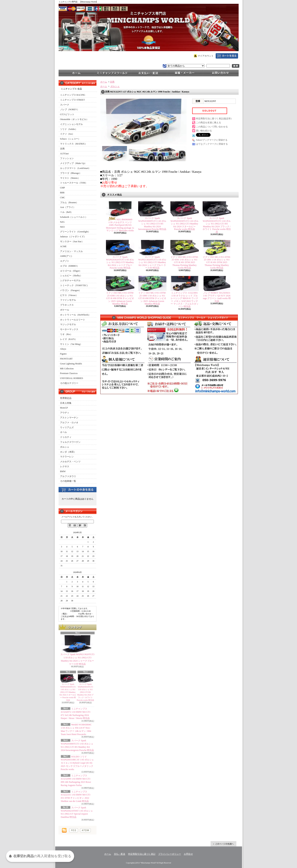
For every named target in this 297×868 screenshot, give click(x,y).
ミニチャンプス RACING (73, 95)
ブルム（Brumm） (69, 202)
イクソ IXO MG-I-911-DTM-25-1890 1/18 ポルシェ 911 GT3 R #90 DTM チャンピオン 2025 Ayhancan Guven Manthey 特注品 (152, 298)
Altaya (63, 349)
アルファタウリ (68, 476)
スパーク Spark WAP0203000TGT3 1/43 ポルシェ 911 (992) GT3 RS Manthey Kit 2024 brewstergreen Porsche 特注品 (152, 224)
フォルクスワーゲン (70, 442)
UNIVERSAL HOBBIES (72, 378)
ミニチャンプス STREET (72, 100)
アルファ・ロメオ (69, 423)
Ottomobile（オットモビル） (74, 119)
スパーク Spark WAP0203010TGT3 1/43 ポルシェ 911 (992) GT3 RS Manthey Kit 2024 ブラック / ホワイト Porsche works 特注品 (85, 692)
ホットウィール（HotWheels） (75, 315)
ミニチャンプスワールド (113, 73)
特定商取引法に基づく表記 (142, 854)
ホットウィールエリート (73, 320)
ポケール (65, 310)
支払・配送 (120, 854)
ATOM (85, 830)
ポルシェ (65, 447)
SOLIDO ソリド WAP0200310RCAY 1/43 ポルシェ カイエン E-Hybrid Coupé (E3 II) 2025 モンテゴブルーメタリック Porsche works (77, 763)
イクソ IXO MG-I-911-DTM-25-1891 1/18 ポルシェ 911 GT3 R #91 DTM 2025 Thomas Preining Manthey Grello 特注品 (217, 263)
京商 (62, 149)
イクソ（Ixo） (67, 134)
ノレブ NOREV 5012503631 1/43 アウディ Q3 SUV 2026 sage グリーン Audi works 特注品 (217, 297)
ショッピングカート (227, 56)
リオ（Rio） (66, 334)
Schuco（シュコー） (70, 139)
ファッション (67, 158)
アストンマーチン (69, 418)
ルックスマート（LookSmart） (75, 168)
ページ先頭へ (223, 844)
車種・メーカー (185, 73)
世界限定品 (66, 398)
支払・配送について (149, 73)
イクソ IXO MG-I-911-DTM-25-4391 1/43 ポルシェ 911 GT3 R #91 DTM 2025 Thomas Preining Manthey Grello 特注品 (185, 263)
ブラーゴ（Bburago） (71, 173)
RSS (74, 830)
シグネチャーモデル (70, 280)
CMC (63, 198)
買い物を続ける (204, 131)
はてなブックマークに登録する (212, 144)
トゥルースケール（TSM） (74, 183)
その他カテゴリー (69, 383)
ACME (63, 246)
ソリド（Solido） (69, 129)
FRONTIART (66, 359)
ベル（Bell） (67, 212)
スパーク (65, 105)
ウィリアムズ (67, 427)
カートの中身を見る (78, 489)
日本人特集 (66, 403)
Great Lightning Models (71, 364)
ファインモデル (68, 300)
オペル (63, 432)
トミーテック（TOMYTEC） (75, 285)
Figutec (63, 354)
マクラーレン (67, 457)
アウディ (65, 413)
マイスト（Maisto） (70, 178)
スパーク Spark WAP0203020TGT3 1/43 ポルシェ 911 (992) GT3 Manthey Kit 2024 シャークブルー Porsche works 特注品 (120, 263)
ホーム (77, 73)
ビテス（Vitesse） (69, 295)
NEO (62, 227)
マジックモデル (68, 324)
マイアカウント (206, 56)
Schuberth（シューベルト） (74, 217)
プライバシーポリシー (170, 854)
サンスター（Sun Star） (72, 241)
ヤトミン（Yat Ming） (71, 344)
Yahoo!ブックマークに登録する (212, 140)
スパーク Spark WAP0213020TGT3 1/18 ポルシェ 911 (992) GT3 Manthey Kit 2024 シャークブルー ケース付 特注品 (152, 263)
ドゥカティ (66, 437)
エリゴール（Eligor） (71, 271)
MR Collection (67, 369)
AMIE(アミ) (66, 256)
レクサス (65, 466)
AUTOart (64, 154)
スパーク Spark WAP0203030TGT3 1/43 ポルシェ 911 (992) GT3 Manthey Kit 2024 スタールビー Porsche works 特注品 (68, 692)
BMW (63, 471)
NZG (62, 222)
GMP (63, 188)
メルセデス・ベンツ (70, 462)
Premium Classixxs (69, 373)
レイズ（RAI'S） (69, 339)
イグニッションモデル (71, 124)
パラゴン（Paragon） (71, 290)
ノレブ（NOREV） (70, 109)
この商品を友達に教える (208, 123)
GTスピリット (67, 114)
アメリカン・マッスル (71, 251)
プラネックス (67, 305)
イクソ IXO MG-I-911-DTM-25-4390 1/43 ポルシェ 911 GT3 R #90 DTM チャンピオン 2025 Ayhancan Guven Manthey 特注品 (120, 298)
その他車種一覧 (68, 481)
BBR (62, 193)
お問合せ (221, 73)
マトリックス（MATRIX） (74, 144)
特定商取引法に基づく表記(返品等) (214, 119)
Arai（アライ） (68, 207)
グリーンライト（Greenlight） (75, 232)
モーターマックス (69, 329)
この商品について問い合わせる (212, 127)
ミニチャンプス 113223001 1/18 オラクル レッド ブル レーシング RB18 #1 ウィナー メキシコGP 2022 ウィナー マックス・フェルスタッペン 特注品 (185, 300)
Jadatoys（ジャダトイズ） (73, 237)
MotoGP (64, 408)
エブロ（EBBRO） (70, 266)
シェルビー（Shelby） (71, 276)
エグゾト (65, 261)
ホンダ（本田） (68, 452)
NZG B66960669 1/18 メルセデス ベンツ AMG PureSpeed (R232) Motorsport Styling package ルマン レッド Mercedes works (120, 225)
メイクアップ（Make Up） (73, 163)
